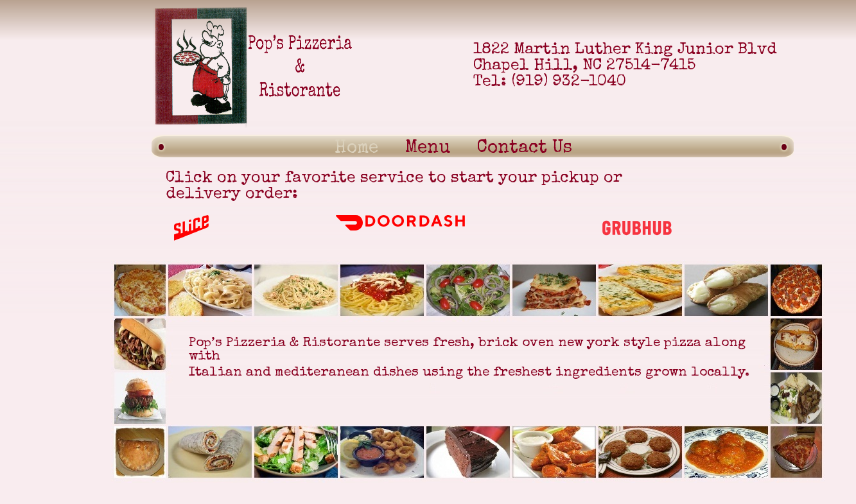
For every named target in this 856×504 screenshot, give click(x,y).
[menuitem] (356, 145)
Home (356, 148)
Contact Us (525, 148)
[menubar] (369, 145)
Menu (428, 148)
